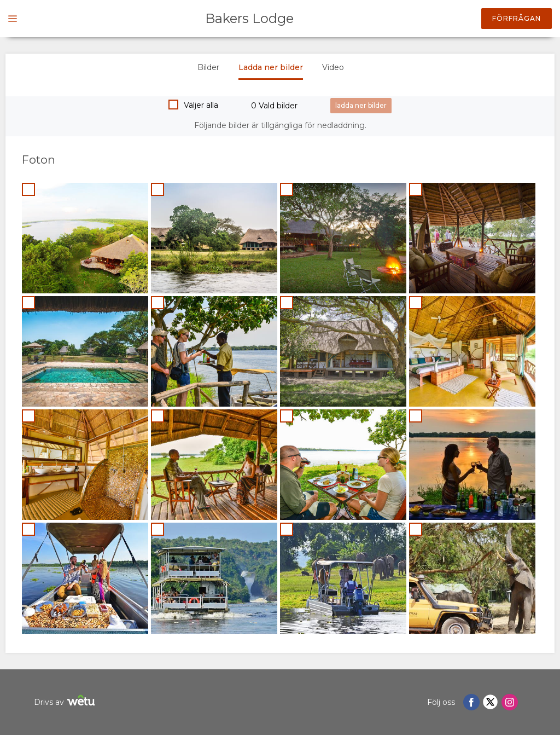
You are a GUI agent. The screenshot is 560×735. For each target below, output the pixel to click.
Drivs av (66, 702)
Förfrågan (517, 18)
